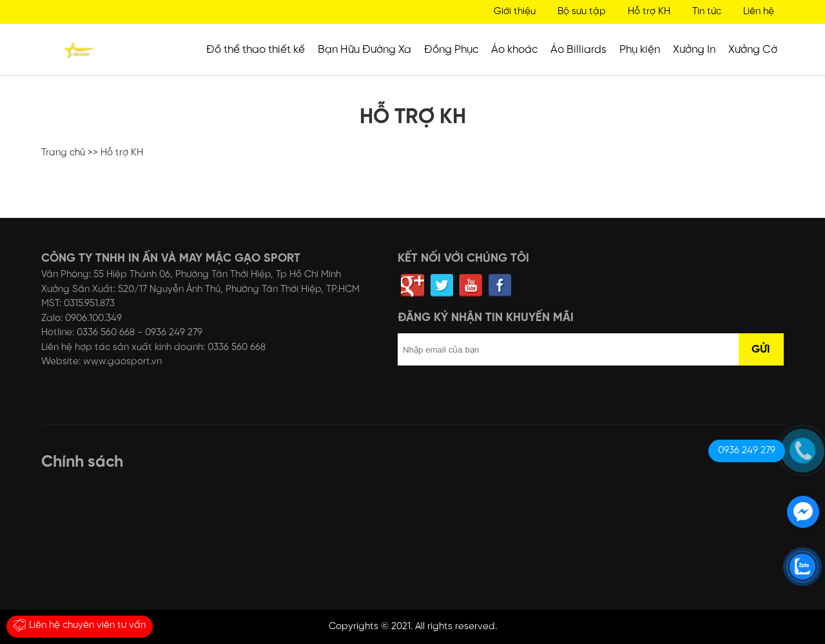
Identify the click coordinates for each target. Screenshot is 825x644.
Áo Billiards (578, 50)
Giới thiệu (515, 12)
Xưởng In (694, 50)
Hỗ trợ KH (649, 12)
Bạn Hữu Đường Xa (364, 50)
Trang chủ (63, 153)
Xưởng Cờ (753, 50)
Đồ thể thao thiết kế (256, 50)
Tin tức (707, 12)
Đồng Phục (451, 50)
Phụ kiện (640, 50)
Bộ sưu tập (582, 12)
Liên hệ (759, 12)
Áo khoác (514, 50)
